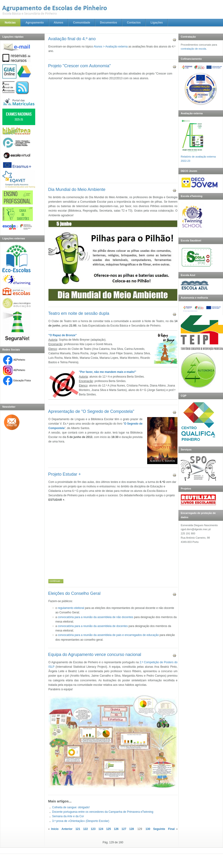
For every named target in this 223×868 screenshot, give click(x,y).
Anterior (67, 829)
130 (148, 829)
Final (171, 829)
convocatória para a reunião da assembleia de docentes (93, 626)
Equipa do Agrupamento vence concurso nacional (95, 655)
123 (93, 829)
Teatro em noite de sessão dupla (79, 313)
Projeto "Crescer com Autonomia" (79, 66)
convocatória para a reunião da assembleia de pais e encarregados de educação (108, 635)
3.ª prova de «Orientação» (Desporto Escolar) (81, 821)
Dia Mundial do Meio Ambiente (77, 189)
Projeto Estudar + (65, 474)
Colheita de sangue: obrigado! (71, 807)
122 (85, 829)
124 (101, 829)
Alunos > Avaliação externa (111, 47)
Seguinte (159, 829)
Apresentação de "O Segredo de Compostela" (91, 411)
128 (131, 829)
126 (116, 829)
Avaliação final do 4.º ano (72, 39)
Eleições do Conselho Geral (74, 593)
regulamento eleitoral (71, 608)
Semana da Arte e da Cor (68, 816)
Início (55, 829)
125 (108, 829)
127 (124, 829)
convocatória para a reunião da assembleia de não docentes (96, 617)
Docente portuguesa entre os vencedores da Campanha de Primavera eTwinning (103, 812)
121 (78, 829)
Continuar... (56, 581)
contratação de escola (193, 49)
